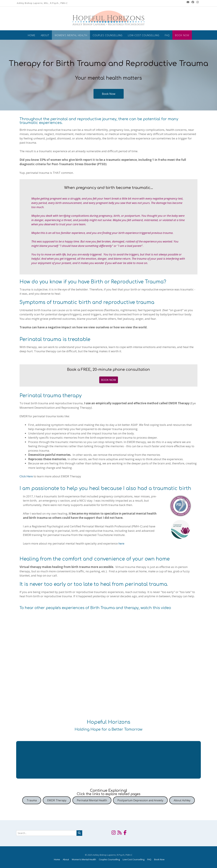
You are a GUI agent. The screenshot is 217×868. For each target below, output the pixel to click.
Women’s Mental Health (71, 35)
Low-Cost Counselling (144, 35)
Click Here (26, 476)
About (45, 35)
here (121, 543)
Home (32, 35)
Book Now (182, 35)
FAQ (167, 35)
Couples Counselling (108, 35)
